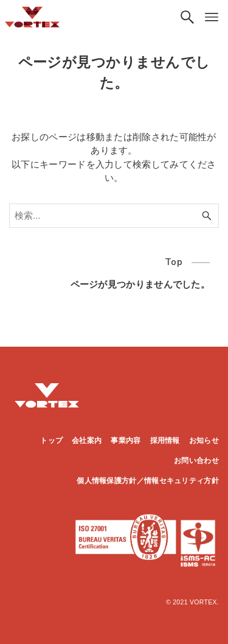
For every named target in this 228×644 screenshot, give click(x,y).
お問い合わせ (196, 461)
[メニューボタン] (212, 17)
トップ (51, 441)
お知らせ (204, 441)
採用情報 (165, 441)
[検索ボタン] (187, 17)
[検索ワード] (114, 216)
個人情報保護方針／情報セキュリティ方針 (148, 481)
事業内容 (126, 441)
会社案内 (87, 441)
